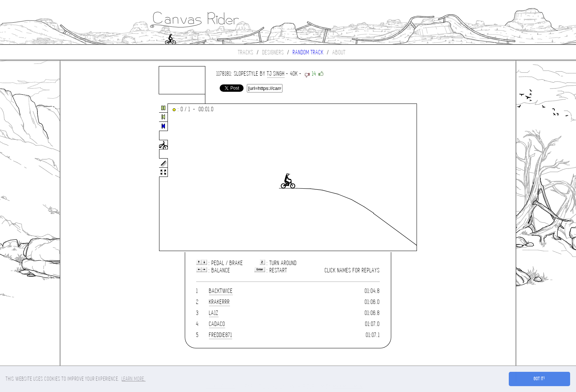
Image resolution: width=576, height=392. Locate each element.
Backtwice (221, 291)
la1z (214, 313)
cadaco (217, 324)
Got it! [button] (539, 379)
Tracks (246, 52)
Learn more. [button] (134, 379)
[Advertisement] (91, 178)
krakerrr (219, 302)
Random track (308, 52)
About (339, 52)
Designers (273, 52)
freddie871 (221, 335)
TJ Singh (276, 74)
